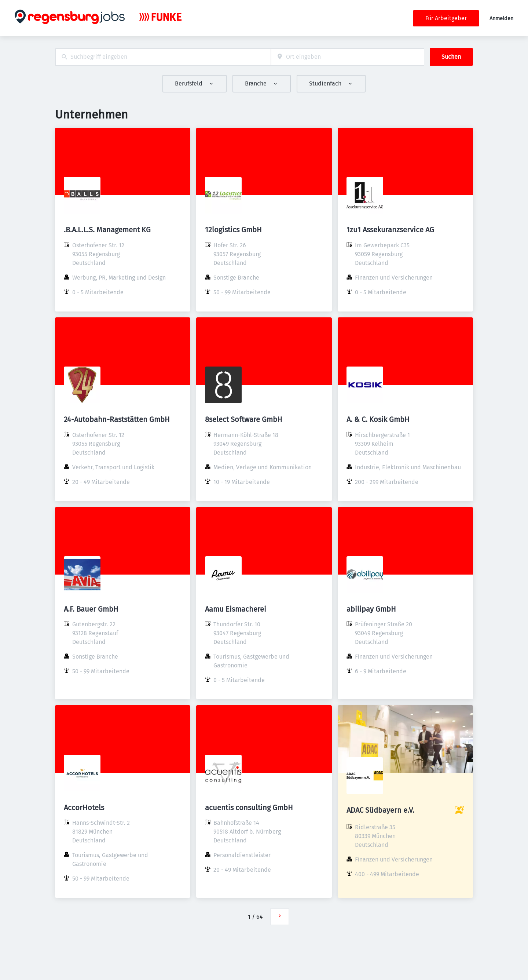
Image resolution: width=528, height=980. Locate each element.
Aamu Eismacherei (236, 609)
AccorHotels (84, 808)
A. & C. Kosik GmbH (378, 419)
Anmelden (501, 19)
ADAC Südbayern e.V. (380, 810)
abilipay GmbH (371, 609)
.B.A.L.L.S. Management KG (107, 230)
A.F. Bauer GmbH (91, 609)
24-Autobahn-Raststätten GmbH (117, 419)
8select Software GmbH (244, 419)
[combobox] (163, 57)
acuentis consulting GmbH (249, 808)
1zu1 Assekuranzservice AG (390, 230)
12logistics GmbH (233, 230)
